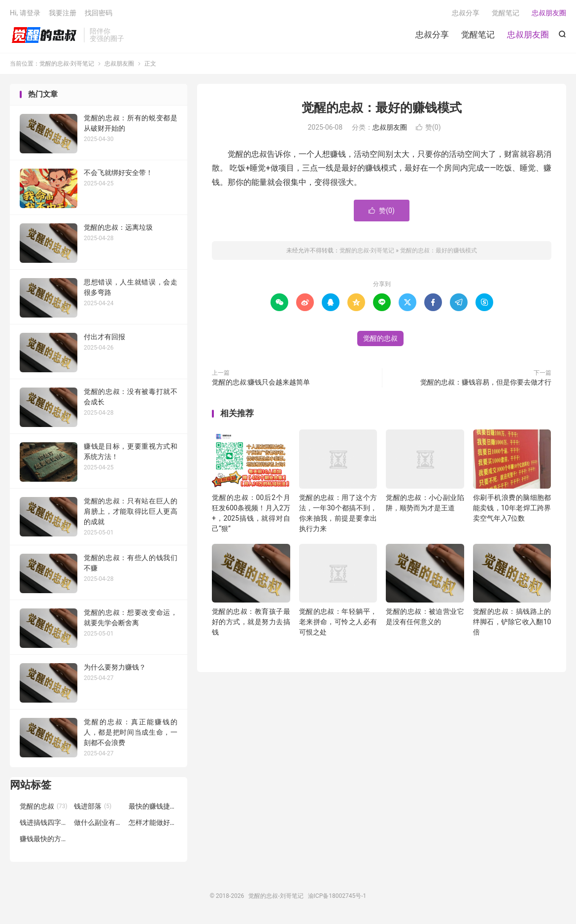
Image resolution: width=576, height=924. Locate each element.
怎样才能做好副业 (153, 822)
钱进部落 (93, 806)
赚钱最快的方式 (44, 839)
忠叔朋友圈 (528, 35)
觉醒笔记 (478, 35)
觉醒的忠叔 (380, 338)
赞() (428, 127)
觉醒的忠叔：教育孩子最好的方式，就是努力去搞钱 (251, 622)
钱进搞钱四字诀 (44, 822)
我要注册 (63, 13)
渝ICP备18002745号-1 (337, 896)
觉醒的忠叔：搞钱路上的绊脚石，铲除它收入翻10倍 (512, 622)
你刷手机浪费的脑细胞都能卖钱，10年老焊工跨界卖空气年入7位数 (512, 508)
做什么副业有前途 (99, 822)
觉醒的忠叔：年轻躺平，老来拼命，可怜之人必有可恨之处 (338, 622)
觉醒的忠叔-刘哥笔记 (44, 35)
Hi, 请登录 (25, 13)
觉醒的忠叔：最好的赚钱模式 (382, 108)
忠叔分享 (432, 35)
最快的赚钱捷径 (153, 806)
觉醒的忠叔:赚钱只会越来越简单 (261, 382)
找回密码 (99, 13)
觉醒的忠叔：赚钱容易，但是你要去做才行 (486, 382)
